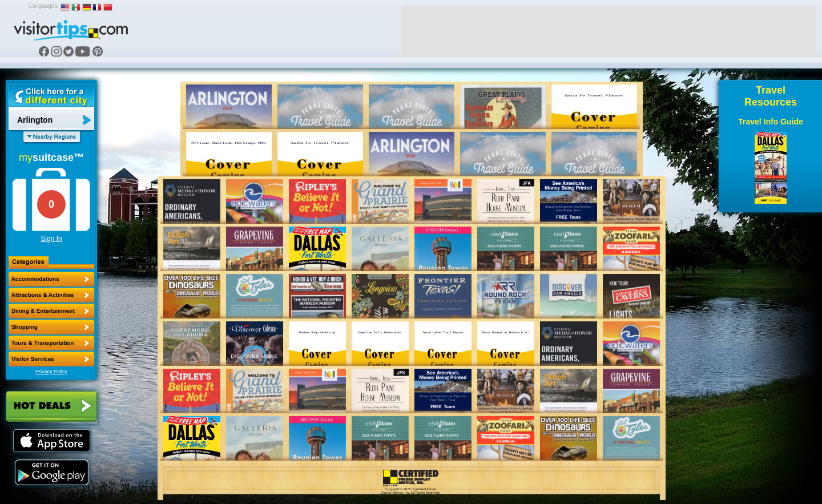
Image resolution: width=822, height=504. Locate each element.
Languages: (44, 6)
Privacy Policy (51, 372)
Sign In (51, 239)
